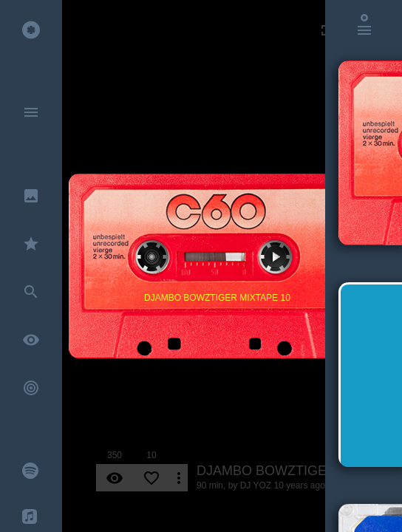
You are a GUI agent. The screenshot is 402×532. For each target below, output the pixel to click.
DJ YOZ (256, 485)
